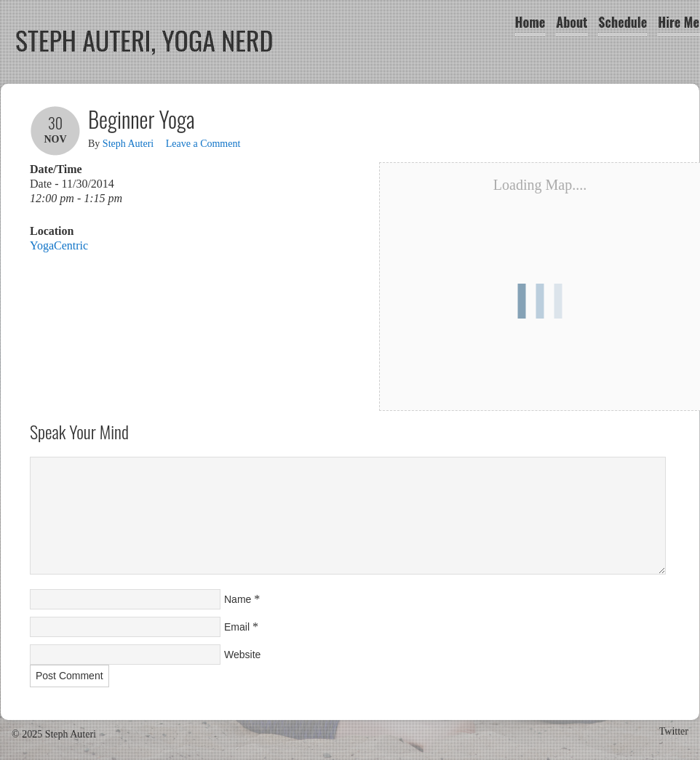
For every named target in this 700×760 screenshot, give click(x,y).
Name (238, 599)
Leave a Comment (203, 144)
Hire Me (679, 22)
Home (530, 22)
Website (242, 655)
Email (237, 627)
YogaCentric (59, 245)
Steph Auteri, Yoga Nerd (144, 40)
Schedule (623, 22)
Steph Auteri (128, 144)
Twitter (674, 731)
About (572, 22)
